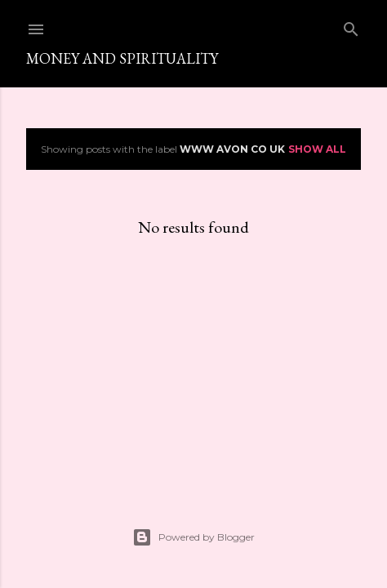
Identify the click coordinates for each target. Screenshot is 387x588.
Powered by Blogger (193, 537)
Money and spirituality (122, 58)
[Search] (351, 26)
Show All (317, 149)
